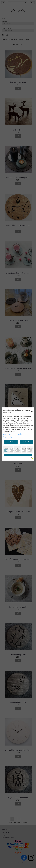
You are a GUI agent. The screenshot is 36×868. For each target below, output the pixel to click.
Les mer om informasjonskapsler (12, 434)
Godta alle (26, 442)
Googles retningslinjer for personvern (14, 437)
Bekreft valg (18, 455)
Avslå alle (11, 442)
